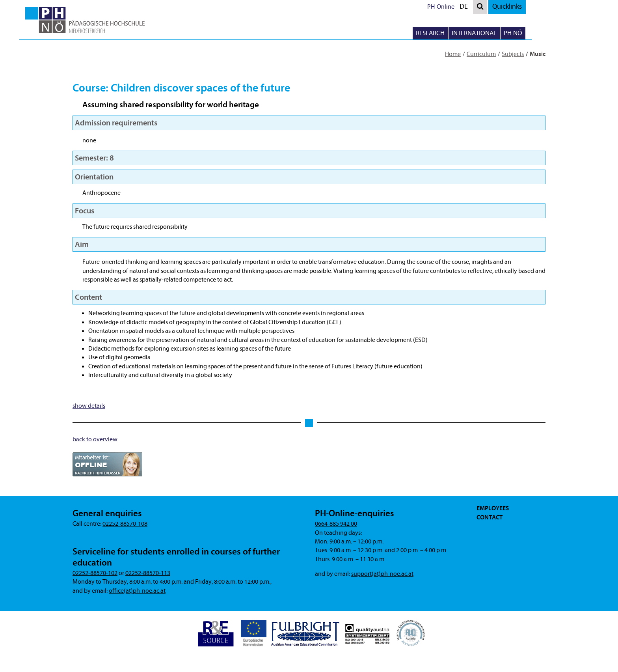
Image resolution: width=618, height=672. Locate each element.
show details (89, 406)
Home (453, 54)
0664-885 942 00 (336, 524)
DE (499, 8)
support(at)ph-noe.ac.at (382, 574)
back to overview (95, 439)
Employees (493, 508)
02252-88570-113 (148, 573)
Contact (490, 517)
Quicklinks (541, 7)
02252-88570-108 (125, 524)
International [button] (508, 33)
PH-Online (474, 7)
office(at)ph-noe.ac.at (137, 591)
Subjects (513, 54)
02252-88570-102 (95, 573)
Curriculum (481, 54)
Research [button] (464, 33)
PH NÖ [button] (546, 33)
